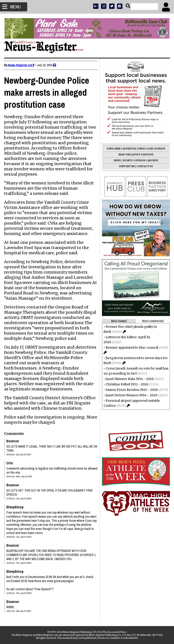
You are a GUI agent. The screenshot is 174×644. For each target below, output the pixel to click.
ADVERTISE (129, 149)
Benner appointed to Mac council (131, 348)
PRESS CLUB (145, 149)
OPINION (140, 160)
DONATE (160, 149)
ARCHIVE (152, 160)
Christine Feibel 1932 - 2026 (127, 384)
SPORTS (127, 160)
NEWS (117, 160)
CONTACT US (144, 166)
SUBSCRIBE (113, 149)
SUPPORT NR (126, 166)
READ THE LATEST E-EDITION (135, 155)
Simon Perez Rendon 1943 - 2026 (131, 390)
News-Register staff (22, 65)
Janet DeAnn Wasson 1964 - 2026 (131, 395)
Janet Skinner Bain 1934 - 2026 (129, 379)
